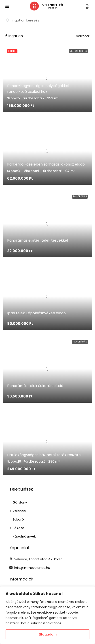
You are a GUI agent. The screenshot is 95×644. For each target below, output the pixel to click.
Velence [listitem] (18, 511)
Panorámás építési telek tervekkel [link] (38, 240)
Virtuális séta (78, 51)
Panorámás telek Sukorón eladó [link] (35, 386)
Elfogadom (47, 634)
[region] (47, 615)
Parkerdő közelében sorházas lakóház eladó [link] (46, 164)
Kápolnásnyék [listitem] (23, 536)
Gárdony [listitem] (18, 502)
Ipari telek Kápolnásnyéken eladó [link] (36, 313)
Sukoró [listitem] (17, 519)
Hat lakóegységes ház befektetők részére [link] (44, 455)
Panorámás (80, 197)
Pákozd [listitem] (17, 528)
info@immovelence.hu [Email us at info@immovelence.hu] (32, 568)
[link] (47, 151)
